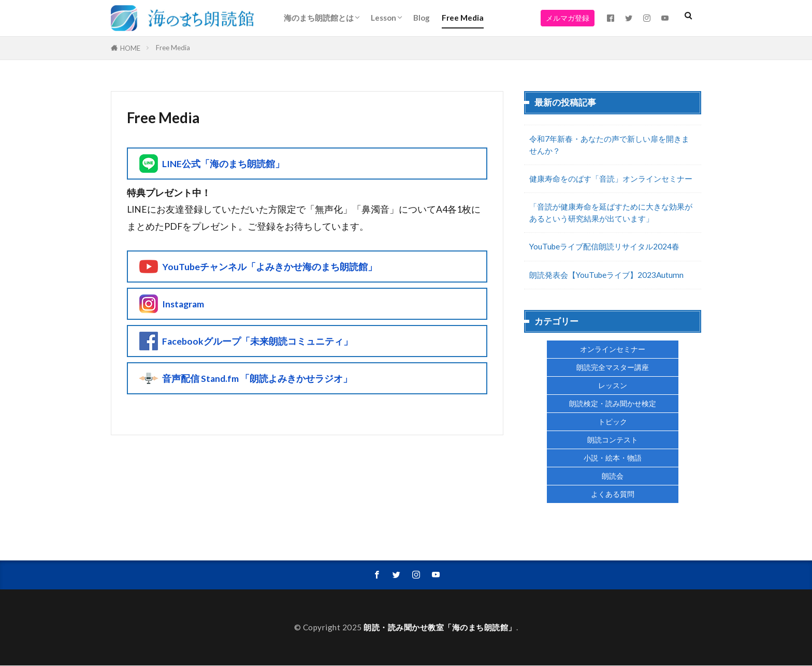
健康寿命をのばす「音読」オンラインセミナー (611, 179)
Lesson (383, 18)
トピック (613, 421)
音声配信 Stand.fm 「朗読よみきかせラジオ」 (257, 379)
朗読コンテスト (613, 440)
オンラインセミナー (613, 349)
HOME (130, 48)
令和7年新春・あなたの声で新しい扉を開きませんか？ (609, 145)
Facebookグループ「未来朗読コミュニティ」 (257, 341)
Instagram (183, 304)
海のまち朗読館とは (319, 18)
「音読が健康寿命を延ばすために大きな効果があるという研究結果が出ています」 (611, 212)
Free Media (463, 18)
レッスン (613, 385)
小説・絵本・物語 (613, 458)
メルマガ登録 (568, 18)
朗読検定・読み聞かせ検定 (613, 403)
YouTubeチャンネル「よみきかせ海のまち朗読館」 (270, 267)
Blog (422, 18)
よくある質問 (613, 494)
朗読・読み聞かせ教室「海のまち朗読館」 (440, 628)
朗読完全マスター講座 (613, 367)
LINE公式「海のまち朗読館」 (223, 164)
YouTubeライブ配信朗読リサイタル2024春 (604, 246)
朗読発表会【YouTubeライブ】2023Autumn (606, 275)
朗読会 (613, 476)
